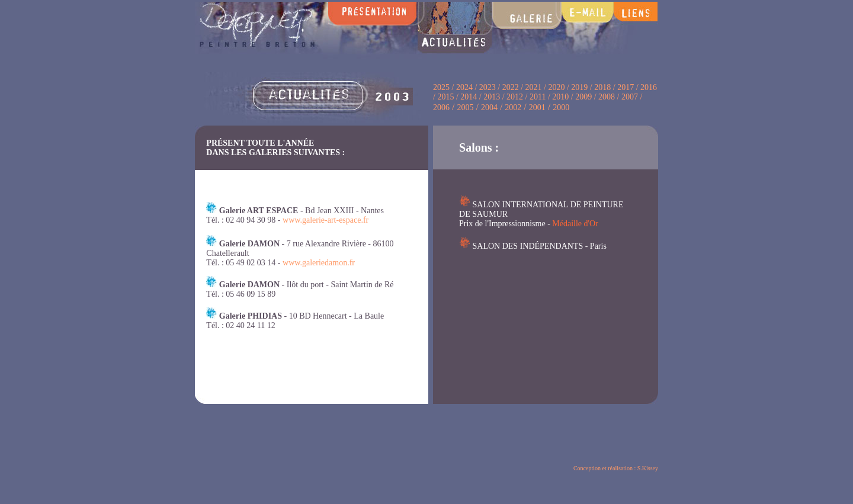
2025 (441, 87)
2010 (560, 97)
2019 (579, 87)
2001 (537, 107)
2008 (608, 97)
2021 (534, 87)
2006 (441, 107)
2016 (649, 87)
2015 (445, 97)
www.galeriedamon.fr (319, 263)
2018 (602, 87)
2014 (469, 97)
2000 (561, 107)
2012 (515, 97)
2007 (630, 97)
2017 (626, 87)
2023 (489, 87)
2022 (511, 87)
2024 (464, 87)
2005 (465, 107)
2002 (513, 107)
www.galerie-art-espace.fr (326, 220)
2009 (583, 97)
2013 (492, 97)
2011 (538, 97)
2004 (489, 107)
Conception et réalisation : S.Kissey (616, 468)
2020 (556, 87)
